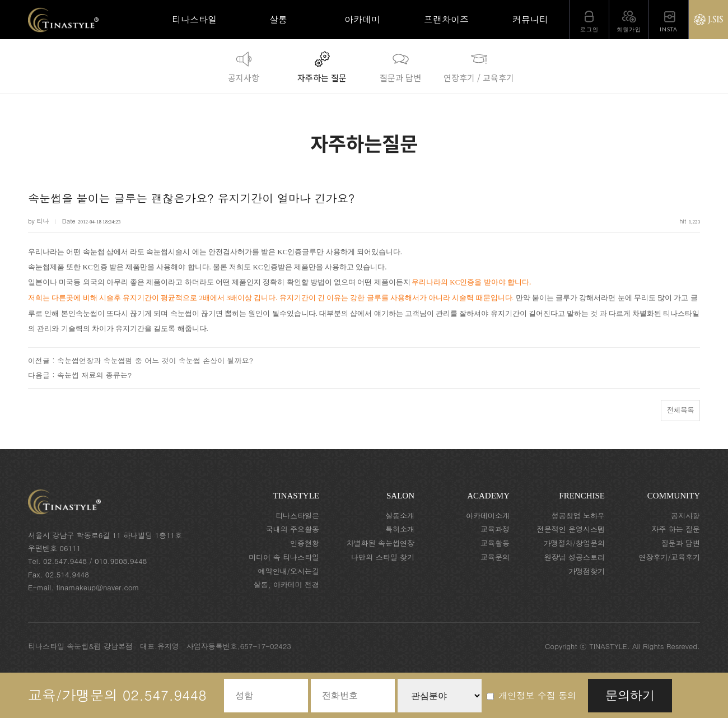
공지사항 (244, 66)
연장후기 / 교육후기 (479, 66)
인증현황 (305, 543)
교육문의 (495, 557)
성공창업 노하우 (578, 516)
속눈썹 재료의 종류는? (94, 375)
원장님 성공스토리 (575, 557)
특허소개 (400, 529)
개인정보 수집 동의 (531, 695)
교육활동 (495, 543)
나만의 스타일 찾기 (383, 557)
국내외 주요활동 (293, 529)
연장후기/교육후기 (669, 557)
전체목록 (680, 410)
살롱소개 (400, 516)
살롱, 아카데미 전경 (286, 584)
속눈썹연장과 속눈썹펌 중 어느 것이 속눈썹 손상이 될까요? (155, 360)
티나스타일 (194, 19)
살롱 (278, 19)
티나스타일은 (297, 516)
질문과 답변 (400, 66)
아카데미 (362, 19)
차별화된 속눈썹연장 (381, 543)
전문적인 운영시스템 (571, 529)
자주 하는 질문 (676, 529)
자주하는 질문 (322, 66)
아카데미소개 (488, 516)
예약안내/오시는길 (289, 571)
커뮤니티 (530, 19)
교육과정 (495, 529)
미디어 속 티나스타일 (284, 557)
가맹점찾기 (587, 571)
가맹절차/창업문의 (574, 543)
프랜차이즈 (446, 19)
